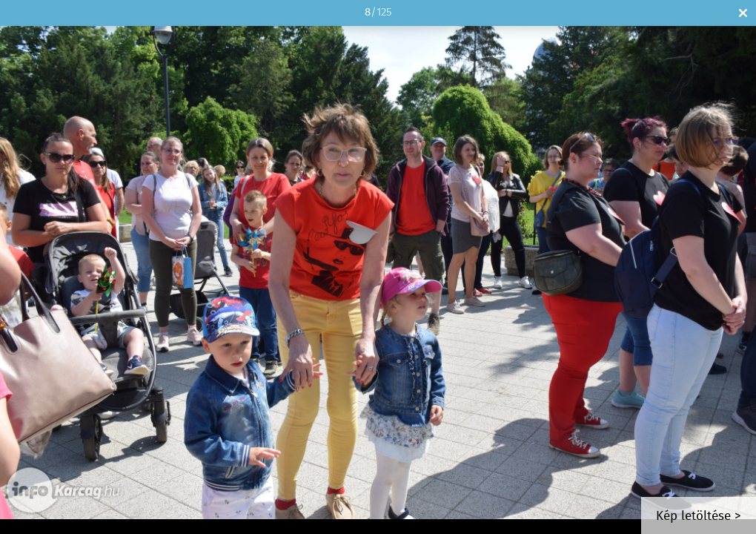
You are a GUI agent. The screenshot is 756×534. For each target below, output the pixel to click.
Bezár (743, 13)
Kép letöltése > (699, 517)
